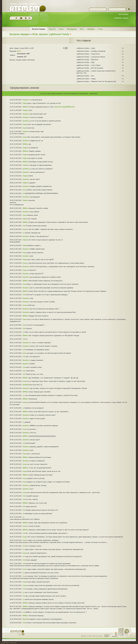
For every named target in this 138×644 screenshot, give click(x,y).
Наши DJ (52, 29)
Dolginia (25, 110)
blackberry (26, 100)
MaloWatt (26, 385)
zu (23, 233)
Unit (18, 51)
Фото (82, 29)
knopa (25, 128)
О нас (100, 29)
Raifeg (25, 103)
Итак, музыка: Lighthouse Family (51, 34)
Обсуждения (72, 29)
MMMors (26, 107)
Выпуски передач (39, 29)
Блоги (61, 29)
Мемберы (91, 29)
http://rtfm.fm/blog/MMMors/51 (65, 107)
